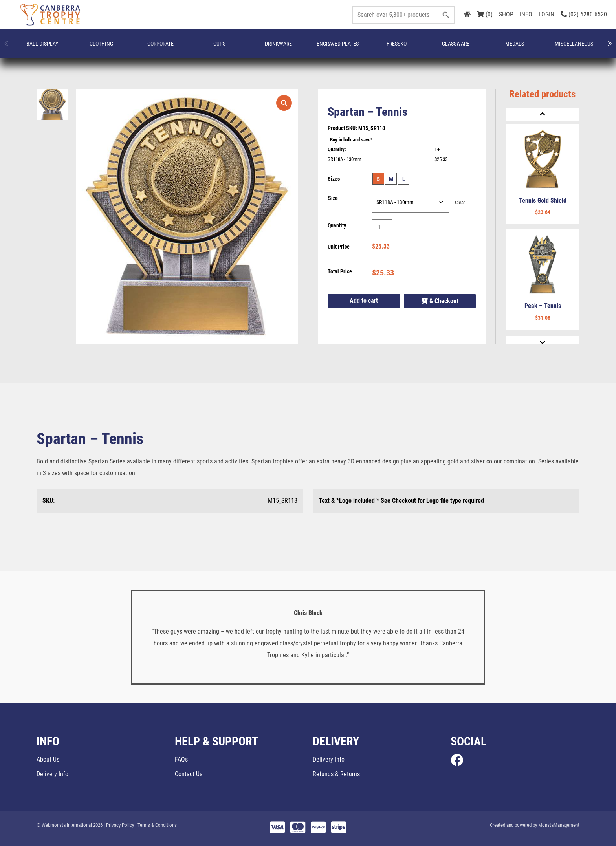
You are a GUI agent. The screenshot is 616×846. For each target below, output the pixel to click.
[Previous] (543, 114)
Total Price (340, 271)
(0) (485, 14)
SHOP (506, 14)
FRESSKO (231, 48)
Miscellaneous (340, 48)
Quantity (337, 225)
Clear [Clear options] (460, 202)
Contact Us (189, 774)
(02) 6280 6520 (584, 14)
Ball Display (29, 48)
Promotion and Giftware (517, 48)
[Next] (543, 343)
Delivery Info (52, 774)
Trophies (587, 48)
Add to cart (364, 301)
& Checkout (440, 301)
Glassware (266, 48)
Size (333, 198)
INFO (526, 14)
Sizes (334, 179)
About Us (48, 759)
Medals (300, 48)
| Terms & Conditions (156, 825)
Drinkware (164, 48)
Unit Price (339, 247)
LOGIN (546, 14)
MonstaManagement (559, 825)
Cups (129, 48)
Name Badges (380, 48)
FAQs (181, 759)
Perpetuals (415, 48)
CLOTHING (61, 48)
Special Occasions (553, 48)
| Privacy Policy (119, 825)
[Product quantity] (382, 227)
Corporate (96, 48)
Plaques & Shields (483, 48)
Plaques (450, 48)
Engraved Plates (199, 48)
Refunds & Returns (336, 774)
